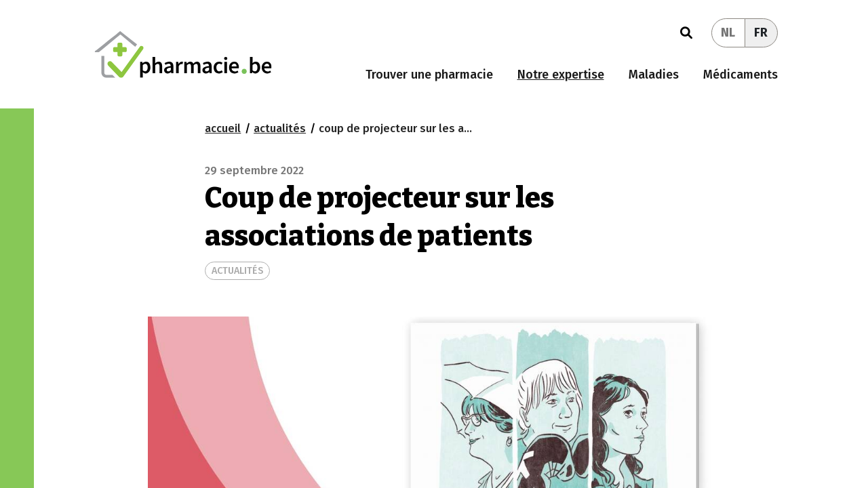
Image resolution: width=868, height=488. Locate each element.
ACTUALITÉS (237, 271)
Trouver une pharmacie (429, 75)
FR (761, 33)
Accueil (223, 128)
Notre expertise (561, 75)
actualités (280, 128)
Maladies (654, 75)
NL (728, 33)
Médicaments (741, 75)
